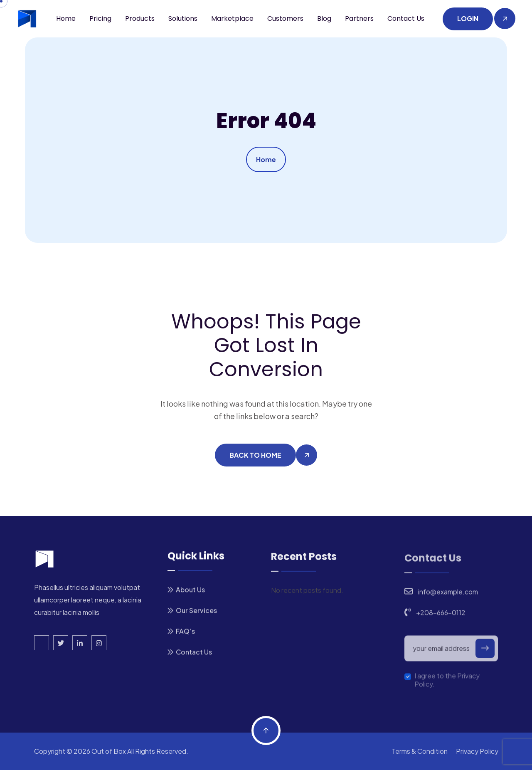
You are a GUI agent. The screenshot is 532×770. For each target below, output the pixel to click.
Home (66, 19)
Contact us (406, 19)
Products (140, 19)
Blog (324, 19)
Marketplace (232, 19)
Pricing (100, 19)
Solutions (183, 19)
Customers (285, 19)
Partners (359, 19)
